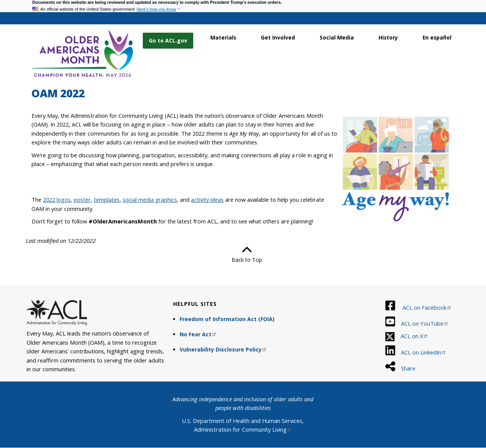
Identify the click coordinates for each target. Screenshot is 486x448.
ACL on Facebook (427, 307)
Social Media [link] (337, 37)
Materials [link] (223, 37)
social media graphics (150, 199)
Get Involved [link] (278, 37)
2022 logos (57, 199)
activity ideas (207, 199)
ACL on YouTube (425, 323)
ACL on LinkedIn (424, 352)
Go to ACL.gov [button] (168, 40)
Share (407, 368)
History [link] (388, 37)
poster (82, 199)
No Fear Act (198, 334)
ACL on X (414, 336)
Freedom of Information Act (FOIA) (227, 319)
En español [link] (437, 37)
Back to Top (243, 254)
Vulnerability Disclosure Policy (223, 349)
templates (107, 199)
